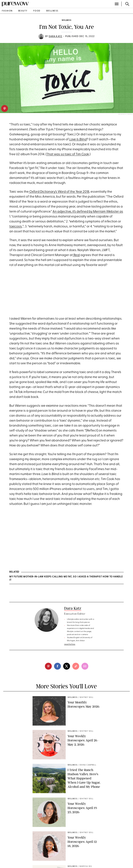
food (37, 11)
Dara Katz (55, 36)
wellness (52, 11)
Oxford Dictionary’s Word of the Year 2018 (59, 192)
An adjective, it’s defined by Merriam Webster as (88, 212)
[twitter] (67, 666)
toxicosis (16, 227)
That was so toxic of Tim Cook (68, 154)
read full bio (70, 644)
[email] (85, 666)
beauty (23, 11)
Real (76, 255)
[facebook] (57, 666)
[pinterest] (5, 108)
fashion (7, 11)
